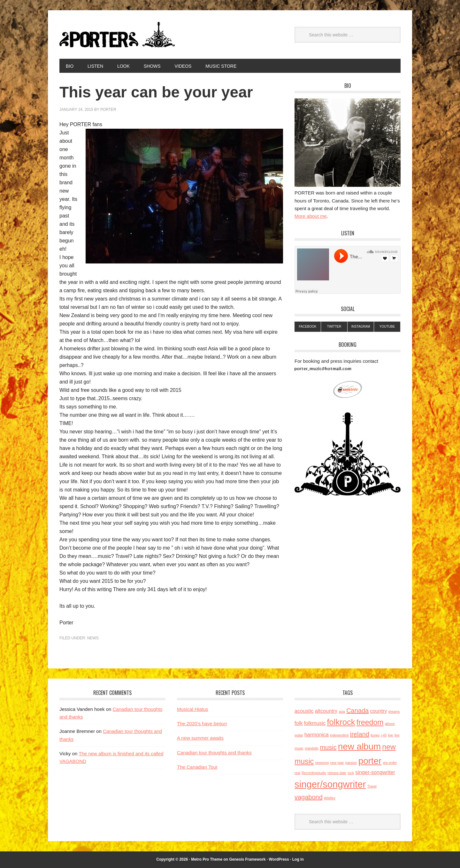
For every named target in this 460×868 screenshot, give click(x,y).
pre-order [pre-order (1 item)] (390, 763)
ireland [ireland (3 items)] (360, 734)
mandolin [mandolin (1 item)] (312, 748)
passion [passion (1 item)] (351, 763)
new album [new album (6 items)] (359, 746)
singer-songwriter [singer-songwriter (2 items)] (375, 772)
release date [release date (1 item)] (337, 773)
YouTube (387, 327)
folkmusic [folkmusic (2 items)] (315, 723)
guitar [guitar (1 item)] (299, 735)
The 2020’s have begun (202, 723)
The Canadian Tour (197, 767)
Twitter (334, 327)
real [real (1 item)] (297, 773)
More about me (311, 216)
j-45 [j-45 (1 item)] (384, 735)
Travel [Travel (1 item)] (372, 786)
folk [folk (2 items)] (299, 723)
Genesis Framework (247, 859)
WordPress (279, 859)
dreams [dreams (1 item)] (394, 712)
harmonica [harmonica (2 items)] (317, 735)
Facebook (307, 327)
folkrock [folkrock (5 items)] (341, 722)
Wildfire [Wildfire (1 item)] (330, 798)
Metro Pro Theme (207, 859)
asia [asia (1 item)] (342, 712)
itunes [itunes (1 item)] (375, 735)
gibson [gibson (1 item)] (390, 724)
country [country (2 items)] (378, 711)
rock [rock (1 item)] (351, 773)
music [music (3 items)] (328, 747)
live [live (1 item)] (391, 735)
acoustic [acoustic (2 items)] (304, 711)
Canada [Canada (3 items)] (357, 711)
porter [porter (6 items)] (370, 761)
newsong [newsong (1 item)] (322, 763)
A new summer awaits (200, 738)
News (93, 638)
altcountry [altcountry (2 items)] (326, 711)
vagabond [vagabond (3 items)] (309, 797)
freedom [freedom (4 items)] (370, 722)
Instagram (361, 327)
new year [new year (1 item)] (337, 763)
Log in (298, 859)
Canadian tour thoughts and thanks (214, 753)
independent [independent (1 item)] (339, 735)
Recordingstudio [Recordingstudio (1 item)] (314, 773)
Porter (119, 34)
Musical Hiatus (193, 709)
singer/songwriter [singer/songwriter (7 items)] (330, 784)
